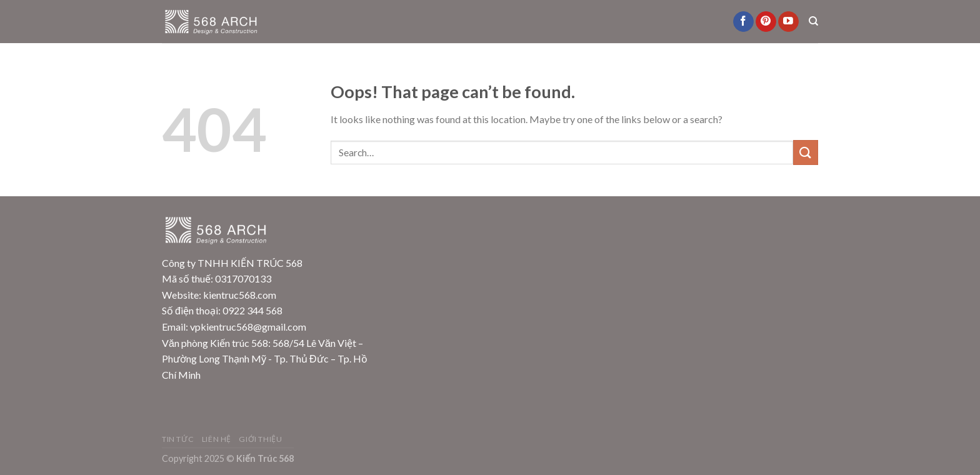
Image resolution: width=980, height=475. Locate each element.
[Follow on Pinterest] (766, 22)
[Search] (813, 21)
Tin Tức (178, 439)
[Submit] (806, 152)
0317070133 (243, 278)
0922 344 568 (252, 310)
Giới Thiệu (260, 439)
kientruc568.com (240, 295)
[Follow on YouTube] (788, 22)
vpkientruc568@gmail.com (248, 327)
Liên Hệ (217, 439)
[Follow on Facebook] (743, 22)
